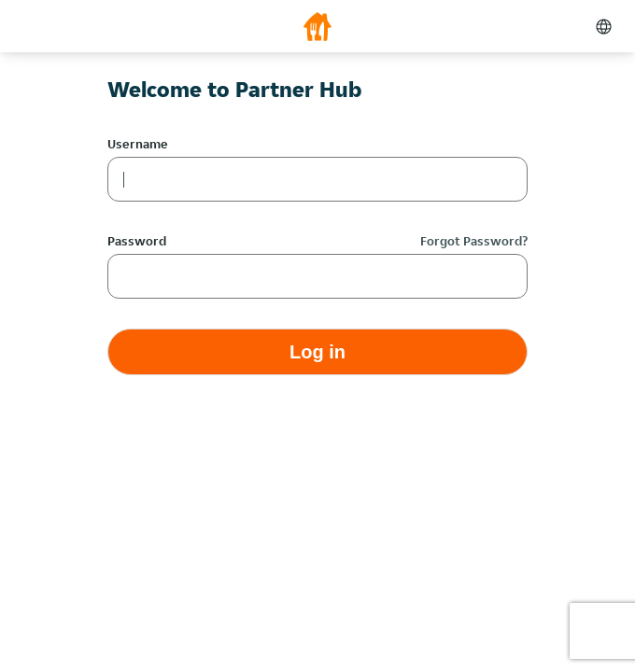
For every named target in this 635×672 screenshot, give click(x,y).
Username (138, 144)
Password (137, 241)
